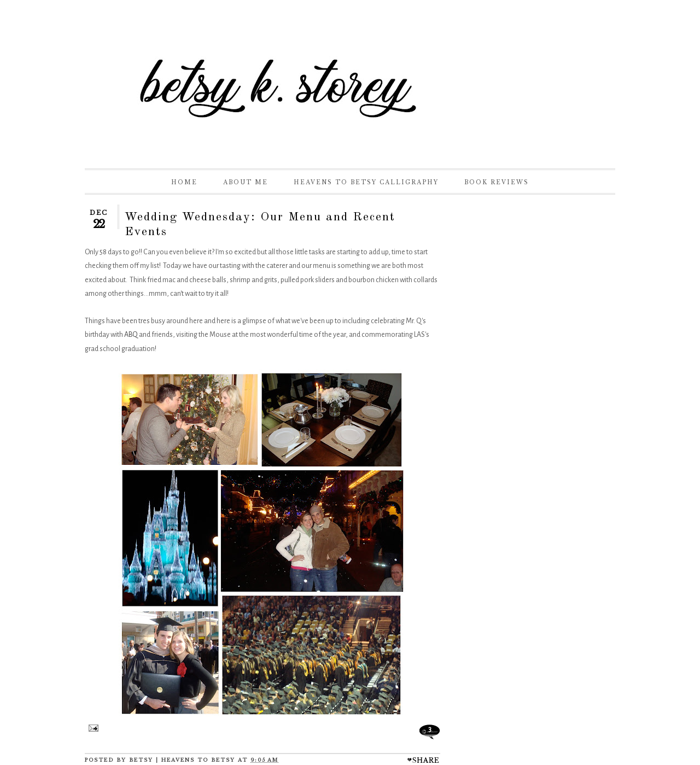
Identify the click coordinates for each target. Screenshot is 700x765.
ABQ (131, 335)
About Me (246, 182)
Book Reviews (497, 182)
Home (184, 182)
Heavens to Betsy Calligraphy (366, 182)
